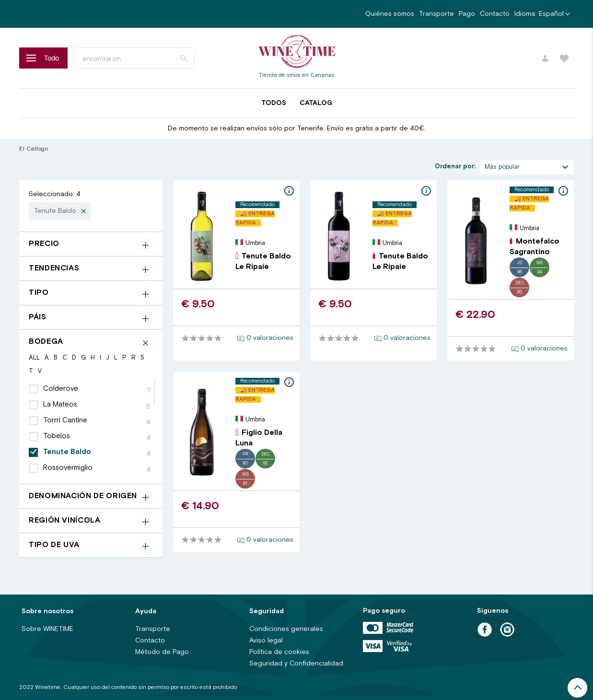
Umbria (255, 243)
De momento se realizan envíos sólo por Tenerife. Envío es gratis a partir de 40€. (297, 128)
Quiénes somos (390, 14)
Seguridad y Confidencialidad (296, 664)
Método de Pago (162, 652)
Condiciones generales (286, 629)
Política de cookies (279, 652)
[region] (91, 429)
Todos (274, 103)
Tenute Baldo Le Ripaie (263, 262)
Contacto (495, 14)
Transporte (436, 14)
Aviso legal (266, 641)
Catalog (316, 103)
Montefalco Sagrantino (535, 247)
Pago (467, 14)
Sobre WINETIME (47, 629)
